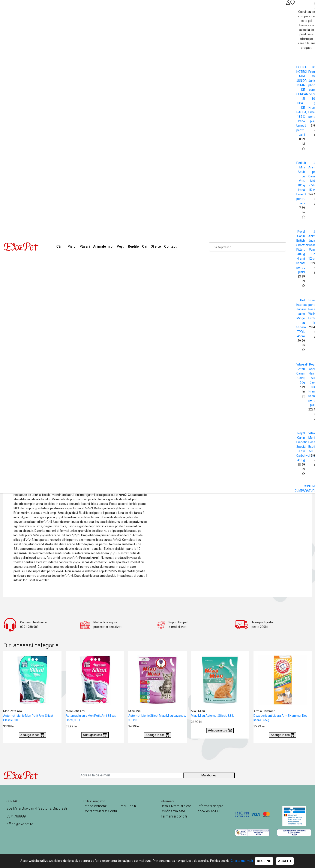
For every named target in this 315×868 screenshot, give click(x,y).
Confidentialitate (173, 811)
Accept (285, 861)
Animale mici (103, 246)
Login (132, 806)
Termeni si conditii (174, 816)
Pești (121, 246)
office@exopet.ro (20, 824)
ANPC (215, 811)
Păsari (85, 246)
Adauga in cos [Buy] (32, 734)
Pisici (72, 246)
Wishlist (102, 811)
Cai (145, 246)
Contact (170, 246)
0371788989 (16, 816)
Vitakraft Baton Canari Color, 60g (302, 373)
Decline (264, 861)
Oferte (156, 246)
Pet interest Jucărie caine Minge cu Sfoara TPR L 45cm (302, 318)
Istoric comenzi (95, 806)
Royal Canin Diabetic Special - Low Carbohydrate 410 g (306, 447)
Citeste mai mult (242, 861)
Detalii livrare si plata (176, 806)
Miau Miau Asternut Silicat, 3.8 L (212, 716)
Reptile (133, 246)
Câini (60, 246)
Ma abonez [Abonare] (209, 775)
